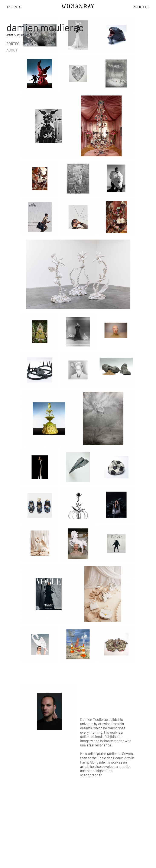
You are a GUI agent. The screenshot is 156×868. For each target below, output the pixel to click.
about (12, 50)
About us (141, 7)
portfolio (16, 44)
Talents (14, 7)
